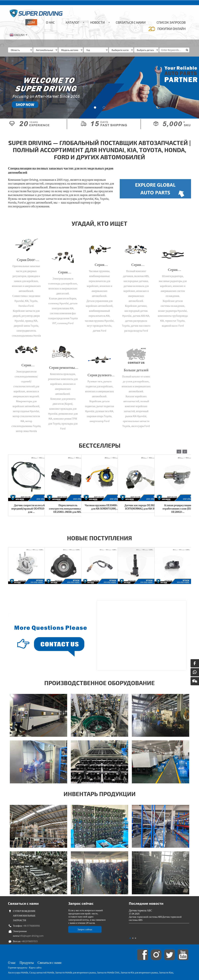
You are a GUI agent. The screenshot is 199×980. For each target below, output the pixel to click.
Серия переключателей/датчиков (136, 265)
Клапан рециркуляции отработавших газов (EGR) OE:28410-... (178, 509)
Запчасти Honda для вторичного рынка (76, 972)
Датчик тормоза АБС (140, 910)
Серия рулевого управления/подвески (99, 375)
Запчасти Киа (166, 972)
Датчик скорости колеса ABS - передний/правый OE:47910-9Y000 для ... (31, 509)
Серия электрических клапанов (63, 272)
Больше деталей (136, 370)
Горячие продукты (18, 968)
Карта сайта (35, 968)
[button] (95, 107)
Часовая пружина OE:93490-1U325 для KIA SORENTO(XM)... (105, 507)
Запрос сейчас (85, 929)
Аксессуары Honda (18, 972)
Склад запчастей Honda (42, 972)
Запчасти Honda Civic (108, 972)
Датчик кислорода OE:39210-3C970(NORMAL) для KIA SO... (141, 507)
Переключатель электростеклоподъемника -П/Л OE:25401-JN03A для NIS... (68, 509)
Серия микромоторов (26, 365)
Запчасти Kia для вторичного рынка (139, 972)
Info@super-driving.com (31, 936)
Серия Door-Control (26, 260)
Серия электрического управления (99, 265)
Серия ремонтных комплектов (63, 367)
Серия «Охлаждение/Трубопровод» (173, 270)
